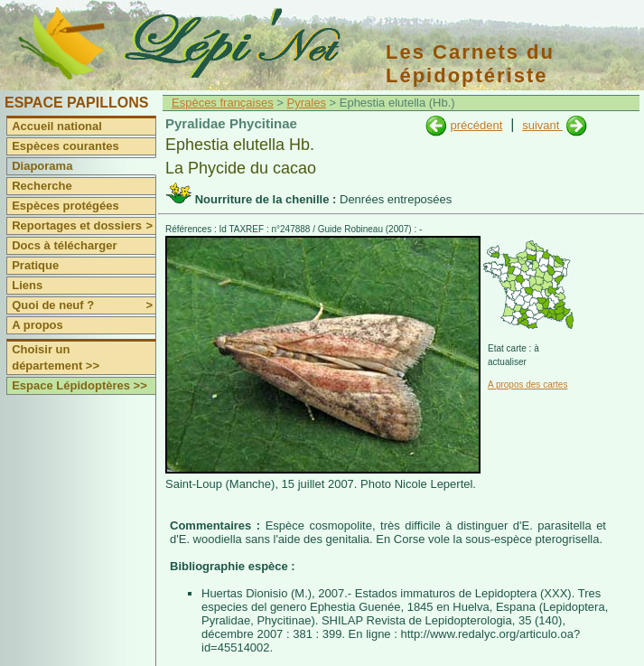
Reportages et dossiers (84, 226)
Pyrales (307, 103)
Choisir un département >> (56, 357)
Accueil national (57, 126)
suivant (542, 125)
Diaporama (42, 166)
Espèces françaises (223, 103)
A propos (37, 325)
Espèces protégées (65, 206)
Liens (27, 285)
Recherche (42, 186)
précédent (476, 125)
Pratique (35, 265)
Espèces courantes (65, 146)
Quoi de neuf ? (84, 305)
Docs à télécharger (64, 245)
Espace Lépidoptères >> (79, 385)
